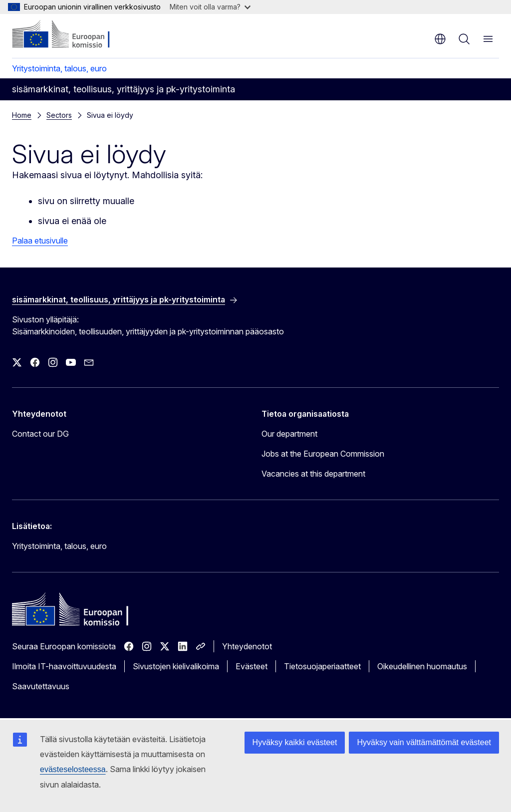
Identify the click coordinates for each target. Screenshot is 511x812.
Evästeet (252, 666)
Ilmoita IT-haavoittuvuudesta (64, 666)
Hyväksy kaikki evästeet (295, 742)
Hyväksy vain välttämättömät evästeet (424, 742)
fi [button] (440, 39)
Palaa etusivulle (40, 241)
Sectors (59, 115)
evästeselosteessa (73, 769)
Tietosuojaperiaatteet (322, 666)
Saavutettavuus (41, 686)
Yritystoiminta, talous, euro (59, 68)
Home (22, 115)
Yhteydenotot (247, 646)
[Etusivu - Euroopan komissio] (73, 35)
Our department (289, 434)
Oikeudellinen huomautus (422, 666)
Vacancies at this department (313, 474)
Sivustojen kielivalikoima (176, 666)
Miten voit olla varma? (210, 7)
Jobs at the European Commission (323, 454)
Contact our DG (40, 434)
